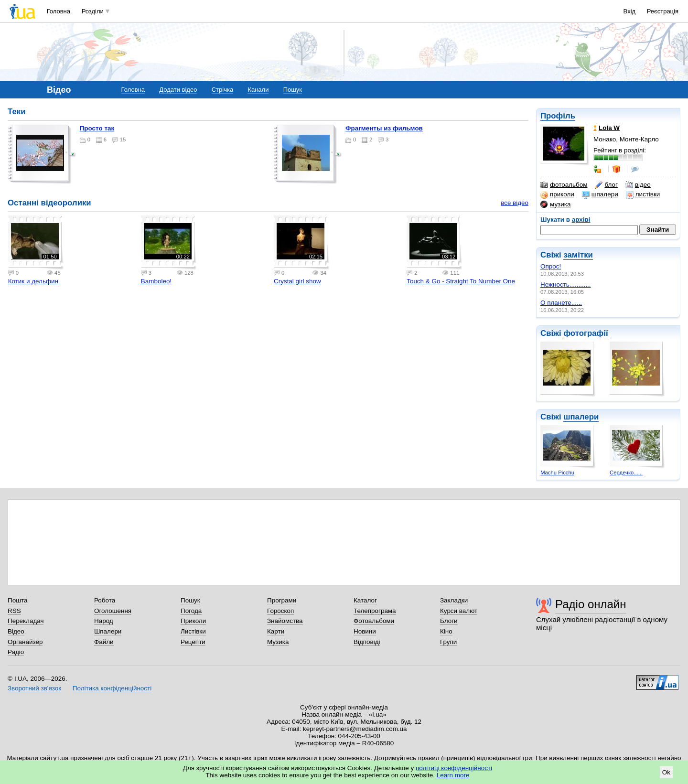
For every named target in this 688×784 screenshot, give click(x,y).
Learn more (453, 775)
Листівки (193, 631)
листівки (643, 194)
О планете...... (561, 303)
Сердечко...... (626, 473)
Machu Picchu (557, 473)
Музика (278, 642)
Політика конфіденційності (112, 688)
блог (606, 185)
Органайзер (25, 642)
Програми (282, 600)
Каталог (365, 600)
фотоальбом (564, 185)
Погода (191, 611)
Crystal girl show (297, 281)
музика (555, 204)
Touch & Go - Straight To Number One (461, 281)
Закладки (454, 600)
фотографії (586, 333)
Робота (105, 600)
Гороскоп (280, 611)
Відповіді (367, 642)
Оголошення (113, 611)
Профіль (558, 116)
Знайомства (285, 621)
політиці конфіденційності (454, 768)
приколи (557, 194)
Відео (16, 631)
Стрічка (222, 90)
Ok (666, 772)
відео (638, 185)
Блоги (449, 621)
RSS (14, 611)
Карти (276, 631)
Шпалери (108, 631)
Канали (258, 90)
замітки (578, 255)
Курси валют (459, 611)
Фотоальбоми (374, 621)
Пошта (17, 600)
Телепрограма (375, 611)
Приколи (193, 621)
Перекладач (26, 621)
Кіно (446, 631)
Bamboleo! (156, 281)
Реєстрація (663, 11)
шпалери (600, 194)
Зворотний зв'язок (34, 688)
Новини (365, 631)
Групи (448, 642)
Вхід (630, 11)
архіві (581, 220)
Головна (59, 11)
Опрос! (551, 266)
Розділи (93, 11)
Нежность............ (566, 285)
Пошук (293, 90)
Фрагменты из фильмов (384, 128)
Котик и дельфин (33, 281)
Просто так (97, 128)
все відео (515, 203)
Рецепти (193, 642)
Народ (104, 621)
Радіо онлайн (591, 604)
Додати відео (178, 90)
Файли (104, 642)
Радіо (16, 652)
